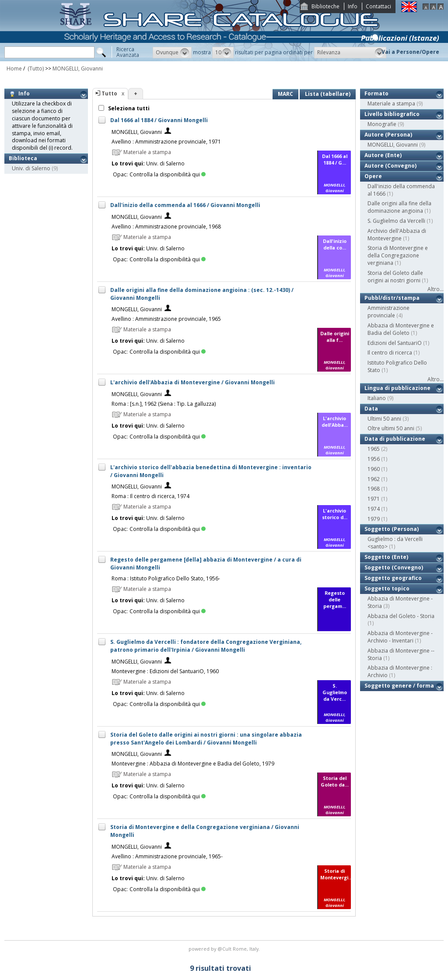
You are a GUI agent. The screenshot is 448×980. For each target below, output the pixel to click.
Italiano (377, 398)
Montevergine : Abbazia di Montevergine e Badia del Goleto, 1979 (193, 764)
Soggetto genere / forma (399, 686)
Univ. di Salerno (31, 168)
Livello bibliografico (392, 114)
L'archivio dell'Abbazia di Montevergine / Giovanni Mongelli (192, 382)
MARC (285, 94)
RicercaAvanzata (128, 52)
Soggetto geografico (393, 578)
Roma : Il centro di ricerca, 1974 (150, 496)
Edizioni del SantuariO (395, 343)
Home (14, 68)
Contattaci (378, 6)
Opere (373, 176)
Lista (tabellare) (328, 94)
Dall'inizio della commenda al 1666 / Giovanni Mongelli (185, 205)
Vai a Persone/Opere (410, 52)
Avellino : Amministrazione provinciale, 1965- (167, 856)
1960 (374, 469)
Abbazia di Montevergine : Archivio (400, 671)
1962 (374, 479)
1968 (374, 489)
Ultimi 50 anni (384, 419)
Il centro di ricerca (390, 353)
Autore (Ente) (383, 155)
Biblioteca (23, 158)
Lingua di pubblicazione (397, 388)
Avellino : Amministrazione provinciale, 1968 (166, 227)
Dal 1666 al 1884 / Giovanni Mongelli (159, 120)
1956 (374, 459)
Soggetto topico (387, 588)
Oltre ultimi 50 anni (391, 428)
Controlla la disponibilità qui (168, 174)
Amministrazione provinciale (388, 312)
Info (353, 6)
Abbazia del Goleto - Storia (401, 616)
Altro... (436, 289)
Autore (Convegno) (390, 166)
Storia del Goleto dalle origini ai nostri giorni (395, 277)
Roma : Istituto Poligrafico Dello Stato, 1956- (166, 578)
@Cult (225, 949)
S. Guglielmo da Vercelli (396, 221)
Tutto (109, 93)
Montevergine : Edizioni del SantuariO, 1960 (165, 671)
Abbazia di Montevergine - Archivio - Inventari (400, 637)
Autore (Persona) (388, 135)
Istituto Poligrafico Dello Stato (397, 366)
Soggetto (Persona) (392, 529)
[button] (172, 53)
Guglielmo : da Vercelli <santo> (395, 543)
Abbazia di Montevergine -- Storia (401, 654)
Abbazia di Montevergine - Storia (400, 602)
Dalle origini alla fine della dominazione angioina (399, 207)
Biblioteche (325, 6)
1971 (374, 499)
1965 (374, 449)
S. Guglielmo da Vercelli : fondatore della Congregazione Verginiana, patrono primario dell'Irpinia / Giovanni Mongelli (206, 646)
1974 (374, 509)
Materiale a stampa (391, 104)
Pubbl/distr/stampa (392, 298)
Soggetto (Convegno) (394, 567)
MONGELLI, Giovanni (78, 68)
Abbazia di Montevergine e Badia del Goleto (401, 329)
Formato (376, 93)
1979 (374, 519)
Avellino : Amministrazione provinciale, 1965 (166, 319)
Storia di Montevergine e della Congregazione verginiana (398, 255)
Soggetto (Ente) (386, 557)
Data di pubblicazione (395, 439)
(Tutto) (35, 68)
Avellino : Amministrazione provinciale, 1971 (166, 142)
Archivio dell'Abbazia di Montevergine (397, 235)
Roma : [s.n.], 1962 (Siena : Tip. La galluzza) (164, 404)
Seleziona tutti (128, 108)
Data (371, 409)
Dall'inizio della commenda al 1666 (401, 190)
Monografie (382, 124)
